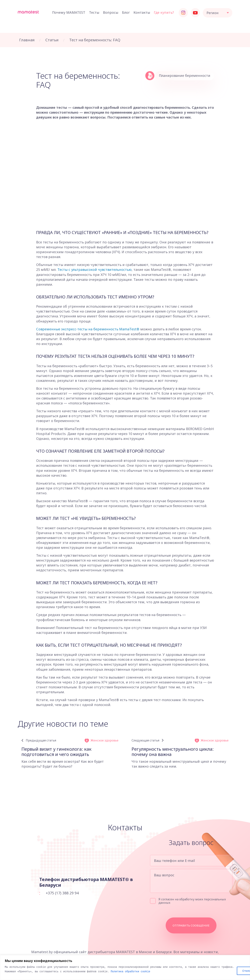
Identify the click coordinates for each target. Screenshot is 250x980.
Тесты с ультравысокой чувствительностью (95, 270)
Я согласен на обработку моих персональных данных (188, 901)
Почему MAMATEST (69, 12)
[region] (125, 968)
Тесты (94, 12)
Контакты (142, 12)
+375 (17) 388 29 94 (62, 893)
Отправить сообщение (191, 925)
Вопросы (111, 12)
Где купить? (164, 12)
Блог (126, 12)
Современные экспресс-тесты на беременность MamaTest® (88, 329)
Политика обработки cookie (130, 971)
